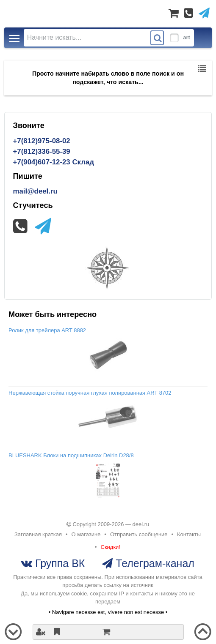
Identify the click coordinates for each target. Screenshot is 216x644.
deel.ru (141, 524)
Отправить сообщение (139, 534)
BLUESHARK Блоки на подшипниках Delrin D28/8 (71, 455)
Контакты (189, 534)
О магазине (86, 534)
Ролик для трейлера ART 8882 (47, 330)
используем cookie (63, 594)
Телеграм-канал (154, 563)
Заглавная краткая (38, 534)
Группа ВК (58, 563)
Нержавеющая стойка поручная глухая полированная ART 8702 (90, 393)
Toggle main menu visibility (15, 36)
